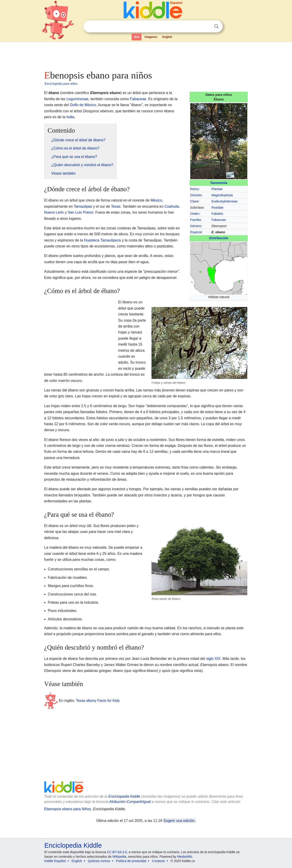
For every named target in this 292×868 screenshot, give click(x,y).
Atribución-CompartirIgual (130, 802)
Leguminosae (77, 99)
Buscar (216, 26)
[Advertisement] (146, 55)
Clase (194, 201)
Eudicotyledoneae (224, 201)
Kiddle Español (55, 861)
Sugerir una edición (179, 821)
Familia (196, 220)
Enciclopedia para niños (61, 84)
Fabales (217, 214)
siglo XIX (213, 659)
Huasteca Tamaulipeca (102, 240)
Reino (195, 189)
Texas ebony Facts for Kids (98, 701)
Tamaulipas (83, 206)
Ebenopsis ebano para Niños (68, 809)
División (196, 195)
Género (196, 226)
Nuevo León (54, 212)
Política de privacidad (131, 861)
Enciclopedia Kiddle (124, 796)
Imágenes (151, 37)
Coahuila (172, 206)
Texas (116, 206)
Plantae (217, 189)
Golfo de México (83, 105)
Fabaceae (219, 220)
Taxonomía (219, 183)
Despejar (207, 26)
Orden (195, 214)
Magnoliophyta (222, 195)
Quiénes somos (99, 861)
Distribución (219, 238)
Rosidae (218, 207)
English (167, 37)
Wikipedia (119, 857)
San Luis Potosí (81, 212)
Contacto (158, 861)
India (70, 117)
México (156, 200)
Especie (196, 232)
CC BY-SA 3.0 (117, 852)
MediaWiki (185, 857)
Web (137, 37)
